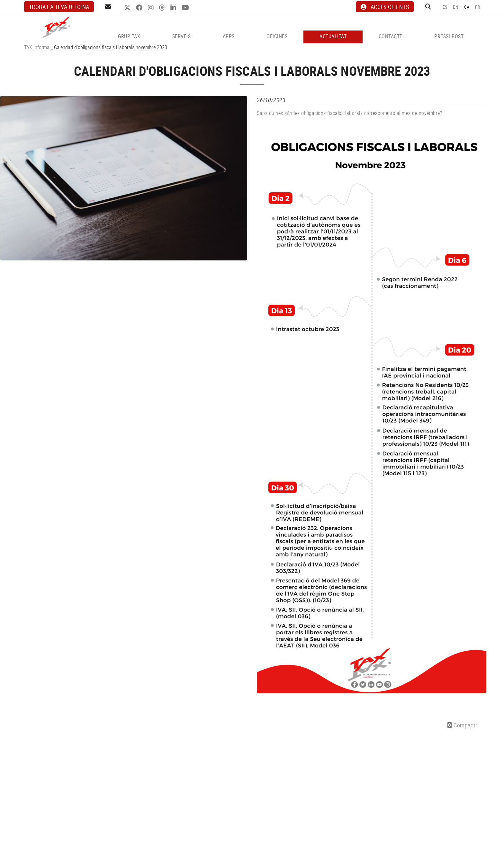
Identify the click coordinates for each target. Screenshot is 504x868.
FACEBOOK (140, 8)
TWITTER (128, 8)
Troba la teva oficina (59, 7)
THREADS (163, 8)
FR (477, 7)
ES (445, 7)
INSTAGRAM (152, 8)
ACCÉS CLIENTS (385, 7)
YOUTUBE (186, 8)
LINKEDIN (174, 8)
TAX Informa (37, 47)
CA (467, 7)
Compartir (462, 725)
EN (456, 7)
